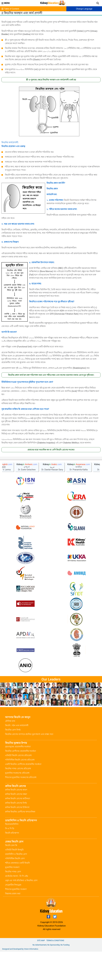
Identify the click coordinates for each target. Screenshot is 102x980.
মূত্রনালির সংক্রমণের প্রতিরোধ (17, 773)
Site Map (41, 941)
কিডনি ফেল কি (11, 845)
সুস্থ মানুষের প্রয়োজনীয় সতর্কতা (18, 747)
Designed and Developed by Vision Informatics (20, 949)
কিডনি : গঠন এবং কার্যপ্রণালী (17, 725)
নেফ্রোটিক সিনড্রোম (13, 885)
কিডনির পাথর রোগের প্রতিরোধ (18, 769)
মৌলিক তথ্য (10, 721)
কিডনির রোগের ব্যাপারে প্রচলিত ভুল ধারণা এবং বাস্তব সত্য (29, 734)
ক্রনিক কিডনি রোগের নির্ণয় (16, 803)
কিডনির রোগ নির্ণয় (13, 730)
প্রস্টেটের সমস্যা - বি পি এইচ (17, 876)
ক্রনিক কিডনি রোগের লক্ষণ (16, 794)
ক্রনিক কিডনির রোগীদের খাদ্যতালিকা (20, 812)
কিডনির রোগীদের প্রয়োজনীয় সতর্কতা (21, 751)
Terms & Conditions (55, 941)
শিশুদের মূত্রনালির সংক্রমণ (16, 889)
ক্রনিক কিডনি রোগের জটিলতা (18, 799)
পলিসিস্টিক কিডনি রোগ (15, 858)
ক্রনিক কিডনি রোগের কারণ (16, 790)
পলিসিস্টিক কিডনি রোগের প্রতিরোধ (20, 760)
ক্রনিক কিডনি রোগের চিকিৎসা (17, 807)
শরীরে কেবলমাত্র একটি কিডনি (17, 863)
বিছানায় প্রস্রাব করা (13, 894)
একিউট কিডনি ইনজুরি (14, 850)
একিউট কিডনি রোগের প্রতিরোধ (18, 755)
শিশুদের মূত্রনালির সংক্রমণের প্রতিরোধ (21, 777)
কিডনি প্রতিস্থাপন (12, 833)
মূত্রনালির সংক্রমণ (12, 867)
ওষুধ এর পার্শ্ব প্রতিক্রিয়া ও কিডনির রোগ (21, 880)
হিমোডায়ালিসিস (12, 824)
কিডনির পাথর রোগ (13, 872)
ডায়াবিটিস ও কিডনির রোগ (16, 854)
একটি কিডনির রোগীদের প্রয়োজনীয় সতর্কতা (23, 764)
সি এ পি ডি (10, 828)
